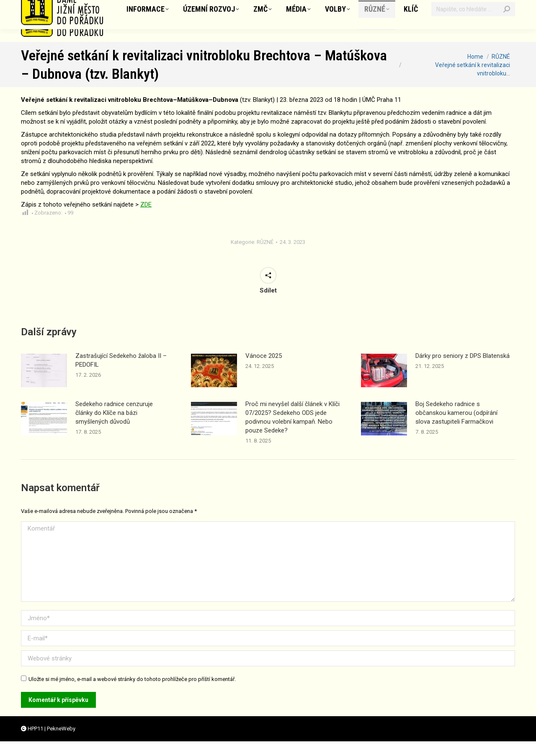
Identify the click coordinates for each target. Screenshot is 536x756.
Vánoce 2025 (264, 370)
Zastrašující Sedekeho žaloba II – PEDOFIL (121, 375)
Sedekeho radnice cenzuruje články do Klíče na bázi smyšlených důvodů (114, 427)
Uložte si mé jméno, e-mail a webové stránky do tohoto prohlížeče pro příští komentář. (132, 694)
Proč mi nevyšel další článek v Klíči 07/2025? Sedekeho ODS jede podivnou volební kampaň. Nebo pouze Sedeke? (292, 432)
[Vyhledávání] (473, 36)
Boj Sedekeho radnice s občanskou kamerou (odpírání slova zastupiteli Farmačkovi (456, 427)
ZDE (146, 219)
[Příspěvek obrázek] (44, 385)
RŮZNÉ (265, 257)
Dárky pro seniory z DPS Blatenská (463, 370)
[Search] (507, 36)
